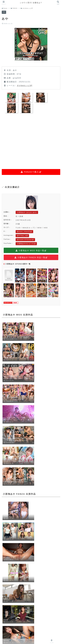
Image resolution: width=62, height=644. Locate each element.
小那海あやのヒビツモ (26, 244)
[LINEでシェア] (42, 519)
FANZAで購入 (31, 172)
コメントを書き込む (31, 610)
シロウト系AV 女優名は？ (31, 3)
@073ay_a (22, 236)
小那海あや (7, 508)
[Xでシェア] (13, 519)
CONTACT (50, 635)
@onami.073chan (25, 240)
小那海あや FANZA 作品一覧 (31, 258)
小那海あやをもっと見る (31, 487)
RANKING (36, 635)
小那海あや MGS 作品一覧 (31, 251)
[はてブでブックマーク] (35, 519)
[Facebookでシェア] (27, 519)
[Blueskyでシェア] (20, 519)
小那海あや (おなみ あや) (27, 212)
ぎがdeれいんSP (25, 86)
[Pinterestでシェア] (49, 519)
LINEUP (23, 635)
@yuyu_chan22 (24, 232)
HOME (11, 635)
